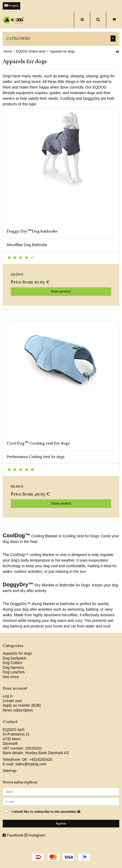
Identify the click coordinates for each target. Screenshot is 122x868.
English (11, 6)
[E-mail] (61, 801)
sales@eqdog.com (31, 764)
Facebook (15, 835)
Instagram (37, 835)
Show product (61, 291)
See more (11, 677)
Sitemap (9, 771)
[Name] (61, 791)
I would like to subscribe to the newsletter (52, 811)
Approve (61, 823)
